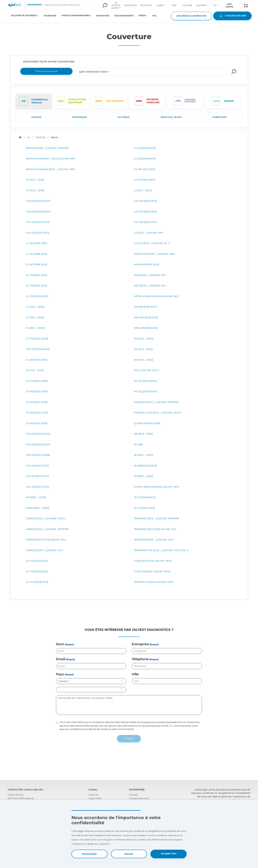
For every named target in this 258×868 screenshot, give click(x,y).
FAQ (154, 16)
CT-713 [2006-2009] (37, 339)
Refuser (129, 854)
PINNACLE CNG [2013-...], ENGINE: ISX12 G (158, 413)
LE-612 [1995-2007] (145, 180)
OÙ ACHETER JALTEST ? (116, 5)
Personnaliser (89, 854)
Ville (135, 674)
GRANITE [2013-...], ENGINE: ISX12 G (46, 518)
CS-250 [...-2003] (35, 317)
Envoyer (129, 738)
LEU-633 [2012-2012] (145, 222)
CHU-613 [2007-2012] (38, 233)
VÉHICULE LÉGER (171, 117)
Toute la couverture (46, 71)
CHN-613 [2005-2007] (38, 212)
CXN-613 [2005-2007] (38, 444)
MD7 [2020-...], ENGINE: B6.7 (150, 286)
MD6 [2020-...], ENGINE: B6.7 (150, 275)
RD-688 (138, 444)
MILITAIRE (188, 5)
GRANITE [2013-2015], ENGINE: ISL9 (46, 540)
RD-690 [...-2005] (143, 455)
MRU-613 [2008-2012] (146, 328)
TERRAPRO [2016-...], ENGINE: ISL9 (154, 540)
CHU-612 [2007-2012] (38, 222)
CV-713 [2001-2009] (37, 381)
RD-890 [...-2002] (143, 476)
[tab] (34, 101)
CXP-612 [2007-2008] (38, 455)
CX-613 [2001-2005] (37, 423)
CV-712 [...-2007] (35, 370)
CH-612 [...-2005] (35, 180)
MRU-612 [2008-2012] (146, 317)
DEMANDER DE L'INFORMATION (191, 16)
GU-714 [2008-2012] (37, 582)
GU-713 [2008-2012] (37, 571)
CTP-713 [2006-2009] (38, 349)
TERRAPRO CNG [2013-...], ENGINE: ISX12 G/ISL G (161, 550)
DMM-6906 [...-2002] (37, 508)
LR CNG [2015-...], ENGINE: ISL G (152, 243)
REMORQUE (80, 117)
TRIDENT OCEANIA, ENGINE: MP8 (153, 582)
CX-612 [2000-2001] (37, 391)
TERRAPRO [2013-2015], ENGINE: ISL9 (155, 529)
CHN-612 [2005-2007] (38, 201)
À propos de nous (139, 798)
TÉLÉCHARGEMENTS (124, 16)
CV (29, 137)
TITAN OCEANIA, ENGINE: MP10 (152, 571)
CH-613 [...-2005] (35, 190)
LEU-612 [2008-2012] (145, 201)
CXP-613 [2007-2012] (37, 466)
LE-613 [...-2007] (143, 190)
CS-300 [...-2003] (35, 328)
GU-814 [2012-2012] (145, 169)
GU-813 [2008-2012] (145, 159)
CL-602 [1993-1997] (37, 243)
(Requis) (69, 644)
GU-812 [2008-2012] (145, 148)
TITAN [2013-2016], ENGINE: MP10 (153, 561)
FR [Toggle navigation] (215, 5)
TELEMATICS (146, 5)
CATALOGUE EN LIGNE (232, 16)
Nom (60, 644)
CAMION (36, 117)
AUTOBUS (124, 117)
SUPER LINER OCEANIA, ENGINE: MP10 (157, 487)
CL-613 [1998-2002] (37, 264)
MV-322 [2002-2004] (145, 391)
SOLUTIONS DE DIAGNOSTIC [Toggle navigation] (24, 16)
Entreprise (140, 644)
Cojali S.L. (94, 795)
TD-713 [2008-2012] (145, 497)
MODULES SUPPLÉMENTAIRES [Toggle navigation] (76, 16)
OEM (174, 5)
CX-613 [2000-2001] (37, 413)
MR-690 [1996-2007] (145, 307)
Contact (134, 795)
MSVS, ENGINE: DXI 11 (146, 370)
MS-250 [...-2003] (143, 349)
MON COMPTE (229, 6)
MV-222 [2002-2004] (145, 381)
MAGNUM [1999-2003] (147, 264)
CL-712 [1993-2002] (36, 275)
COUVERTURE (50, 16)
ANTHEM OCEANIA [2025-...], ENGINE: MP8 (50, 169)
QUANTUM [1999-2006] (147, 423)
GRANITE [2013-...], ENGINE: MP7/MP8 (47, 529)
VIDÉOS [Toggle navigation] (142, 16)
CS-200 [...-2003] (35, 307)
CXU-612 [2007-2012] (37, 476)
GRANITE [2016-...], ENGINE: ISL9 (44, 550)
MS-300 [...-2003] (143, 360)
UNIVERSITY (202, 5)
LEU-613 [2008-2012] (145, 212)
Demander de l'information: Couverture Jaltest (129, 705)
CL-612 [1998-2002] (37, 254)
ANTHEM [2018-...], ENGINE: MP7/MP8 (47, 148)
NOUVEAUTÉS (103, 16)
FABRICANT (220, 117)
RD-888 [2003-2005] (145, 466)
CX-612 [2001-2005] (37, 402)
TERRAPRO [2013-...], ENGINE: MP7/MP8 (156, 518)
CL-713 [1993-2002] (36, 286)
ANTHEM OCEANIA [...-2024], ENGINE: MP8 (50, 159)
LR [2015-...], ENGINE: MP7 (149, 233)
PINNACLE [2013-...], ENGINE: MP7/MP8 (156, 402)
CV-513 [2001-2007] (37, 360)
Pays (60, 674)
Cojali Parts (95, 798)
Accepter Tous (169, 854)
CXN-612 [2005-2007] (38, 434)
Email (61, 659)
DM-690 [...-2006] (36, 497)
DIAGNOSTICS (130, 5)
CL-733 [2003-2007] (37, 296)
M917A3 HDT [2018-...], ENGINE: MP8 (154, 254)
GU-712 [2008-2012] (37, 561)
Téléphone (140, 659)
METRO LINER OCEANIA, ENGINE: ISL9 (156, 296)
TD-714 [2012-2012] (144, 508)
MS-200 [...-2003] (143, 339)
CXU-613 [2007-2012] (37, 487)
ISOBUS (160, 5)
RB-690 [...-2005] (143, 434)
